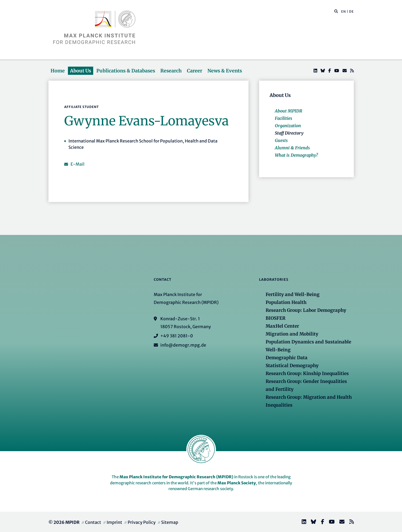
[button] (336, 11)
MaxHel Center (282, 326)
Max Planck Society (237, 483)
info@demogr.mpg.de (183, 345)
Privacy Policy (142, 522)
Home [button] (58, 71)
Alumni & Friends (292, 148)
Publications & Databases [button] (126, 71)
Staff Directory (289, 133)
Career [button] (195, 71)
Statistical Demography (292, 366)
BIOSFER (276, 318)
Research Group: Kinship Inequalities (307, 373)
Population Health (286, 302)
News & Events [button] (225, 71)
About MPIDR (289, 111)
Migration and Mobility (292, 334)
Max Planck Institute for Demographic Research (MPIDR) (176, 477)
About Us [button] (81, 71)
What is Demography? (296, 155)
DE (351, 11)
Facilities (284, 118)
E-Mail (78, 164)
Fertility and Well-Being (293, 294)
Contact (93, 522)
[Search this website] (333, 12)
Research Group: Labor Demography (306, 310)
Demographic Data (287, 358)
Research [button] (171, 71)
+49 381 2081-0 (177, 336)
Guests (281, 140)
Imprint (114, 522)
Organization (288, 126)
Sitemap (170, 522)
